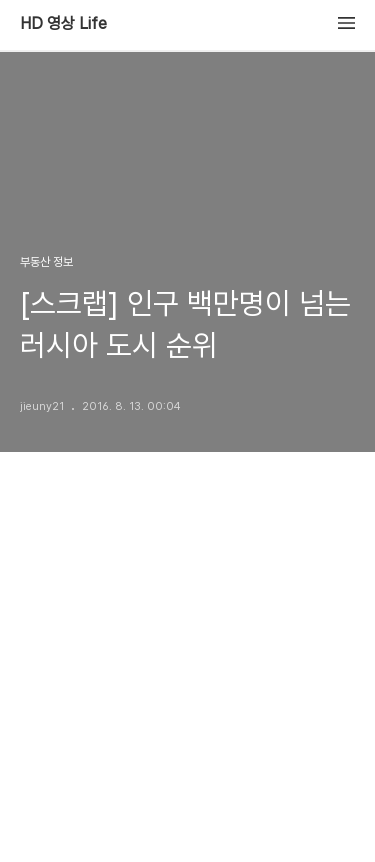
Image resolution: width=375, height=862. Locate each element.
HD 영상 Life (63, 24)
